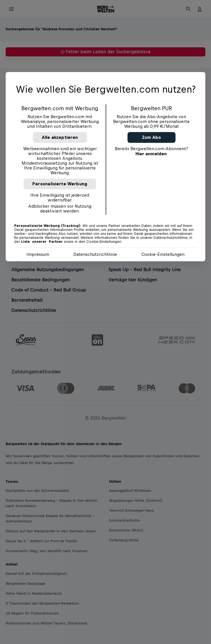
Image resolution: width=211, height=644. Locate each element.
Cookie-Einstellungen (163, 254)
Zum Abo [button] (152, 137)
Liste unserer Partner (42, 242)
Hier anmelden (151, 154)
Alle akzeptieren (60, 137)
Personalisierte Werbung (60, 184)
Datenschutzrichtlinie (95, 254)
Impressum (38, 254)
